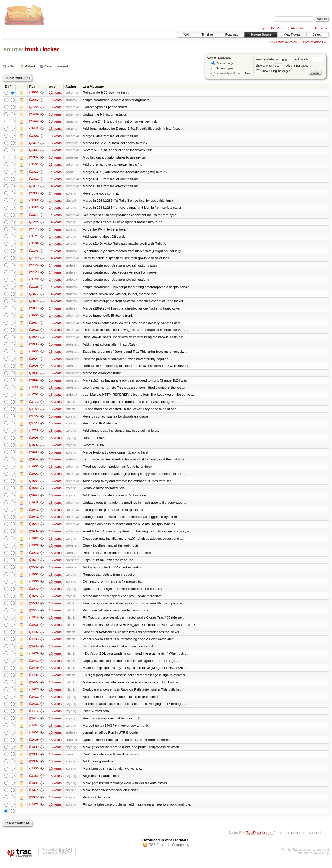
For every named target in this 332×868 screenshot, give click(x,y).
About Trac (298, 28)
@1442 (34, 666)
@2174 (34, 238)
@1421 (34, 710)
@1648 (34, 499)
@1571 (34, 557)
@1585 (34, 543)
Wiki (186, 35)
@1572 (34, 550)
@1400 (34, 746)
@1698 (34, 441)
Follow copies (222, 69)
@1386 (34, 775)
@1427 (34, 688)
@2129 (34, 267)
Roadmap (232, 35)
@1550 (34, 586)
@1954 (34, 325)
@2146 (34, 252)
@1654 (34, 485)
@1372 (34, 804)
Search (317, 35)
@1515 (34, 615)
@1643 (34, 506)
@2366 (34, 165)
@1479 (34, 659)
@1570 (34, 565)
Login (262, 28)
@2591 (34, 93)
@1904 (34, 361)
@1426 (34, 695)
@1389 (34, 753)
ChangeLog (181, 852)
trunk (32, 49)
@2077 (34, 296)
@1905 (34, 354)
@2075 (34, 310)
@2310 (34, 187)
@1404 (34, 732)
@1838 (34, 390)
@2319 (34, 172)
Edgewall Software (59, 860)
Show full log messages (273, 71)
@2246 (34, 223)
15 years (55, 325)
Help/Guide (278, 28)
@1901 (34, 376)
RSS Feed (156, 852)
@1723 (34, 434)
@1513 (34, 630)
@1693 (34, 456)
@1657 (34, 463)
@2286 (34, 209)
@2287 (34, 201)
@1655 (34, 477)
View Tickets (292, 35)
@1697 (34, 448)
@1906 (34, 347)
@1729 (34, 419)
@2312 (34, 180)
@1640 (34, 528)
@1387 (34, 768)
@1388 (34, 761)
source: (14, 49)
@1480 (34, 652)
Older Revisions (312, 42)
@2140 (34, 260)
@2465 (34, 107)
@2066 (34, 318)
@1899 (34, 383)
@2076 (34, 303)
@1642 (34, 514)
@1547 (34, 601)
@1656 (34, 470)
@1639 (34, 536)
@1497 (34, 637)
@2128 (34, 274)
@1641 (34, 521)
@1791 (34, 398)
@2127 (34, 281)
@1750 (34, 412)
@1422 (34, 703)
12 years (55, 93)
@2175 (34, 231)
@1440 (34, 673)
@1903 (34, 368)
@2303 (34, 194)
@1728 (34, 427)
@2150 (34, 245)
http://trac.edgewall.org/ (313, 860)
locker (50, 49)
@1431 (34, 681)
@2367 (34, 158)
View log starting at (275, 59)
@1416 (34, 724)
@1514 (34, 623)
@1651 (34, 492)
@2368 (34, 151)
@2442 (34, 122)
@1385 (34, 782)
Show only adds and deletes (231, 74)
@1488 (34, 644)
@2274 (34, 216)
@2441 (34, 129)
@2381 (34, 136)
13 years (55, 107)
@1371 (34, 811)
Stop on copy (222, 63)
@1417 (34, 717)
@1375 (34, 797)
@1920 (34, 339)
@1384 (34, 790)
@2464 (34, 114)
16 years (55, 463)
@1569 (34, 572)
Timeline (207, 35)
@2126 (34, 289)
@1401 (34, 739)
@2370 (34, 143)
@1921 (34, 332)
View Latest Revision (283, 42)
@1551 (34, 579)
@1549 (34, 594)
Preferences (319, 28)
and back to (309, 59)
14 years (55, 172)
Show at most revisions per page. (282, 66)
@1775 (34, 405)
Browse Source (261, 35)
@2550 (34, 100)
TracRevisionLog (259, 839)
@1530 (34, 608)
